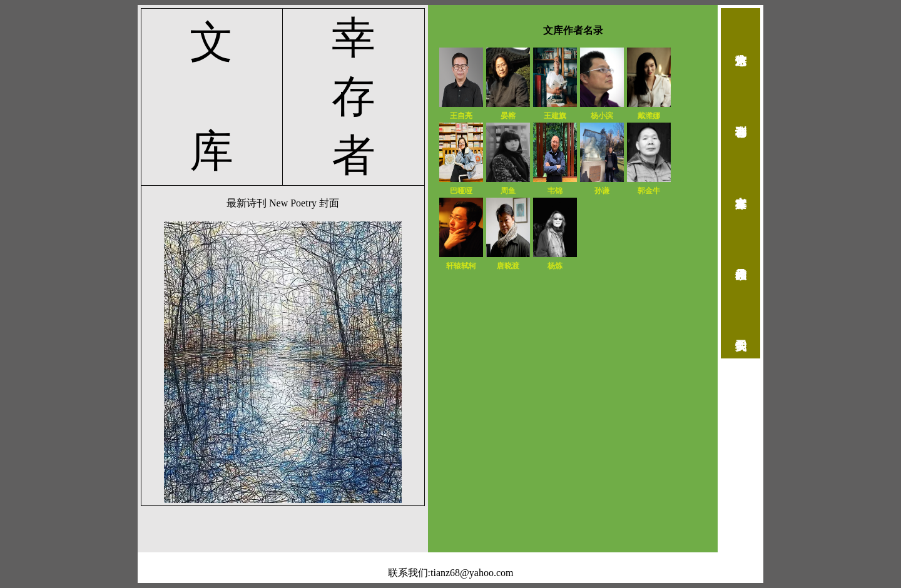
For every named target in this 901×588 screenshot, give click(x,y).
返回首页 (741, 402)
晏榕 (508, 116)
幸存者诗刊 (741, 117)
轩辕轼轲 (461, 266)
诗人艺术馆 (741, 46)
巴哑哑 (461, 191)
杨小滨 (602, 116)
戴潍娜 (649, 116)
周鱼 (508, 191)
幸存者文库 (741, 188)
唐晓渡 (508, 266)
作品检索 (741, 260)
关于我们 (741, 331)
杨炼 (555, 266)
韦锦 (555, 191)
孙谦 (602, 191)
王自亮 (461, 116)
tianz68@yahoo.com (472, 573)
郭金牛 (649, 191)
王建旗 (555, 116)
